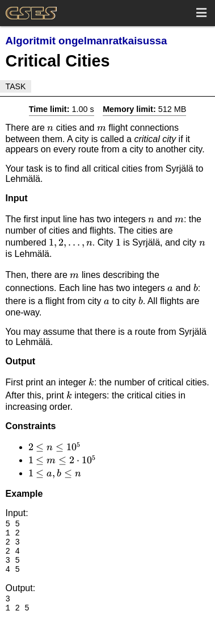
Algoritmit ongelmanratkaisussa (87, 41)
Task (16, 86)
